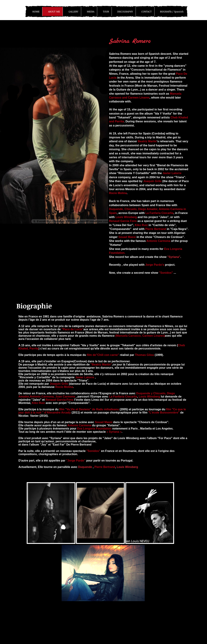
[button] (51, 513)
